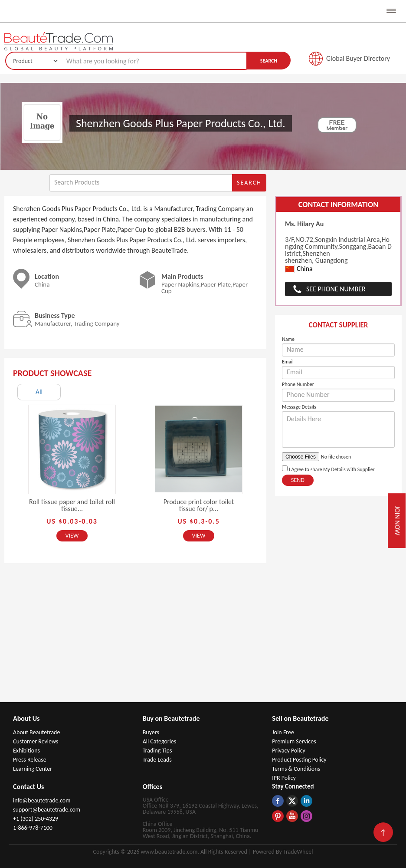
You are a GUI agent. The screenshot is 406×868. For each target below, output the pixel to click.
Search (269, 61)
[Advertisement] (203, 637)
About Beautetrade (36, 732)
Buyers (151, 732)
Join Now (397, 521)
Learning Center (33, 769)
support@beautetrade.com (47, 810)
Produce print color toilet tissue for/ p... (199, 505)
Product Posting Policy (299, 760)
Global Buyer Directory (358, 58)
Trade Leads (157, 760)
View (72, 536)
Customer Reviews (36, 741)
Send (298, 480)
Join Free (283, 732)
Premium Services (294, 741)
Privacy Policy (289, 751)
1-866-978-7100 (33, 828)
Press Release (30, 760)
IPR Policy (284, 778)
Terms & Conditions (296, 769)
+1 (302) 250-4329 (36, 819)
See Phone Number (336, 289)
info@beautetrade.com (42, 800)
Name (288, 339)
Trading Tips (157, 751)
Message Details (299, 407)
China (299, 269)
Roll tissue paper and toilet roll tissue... (72, 505)
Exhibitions (26, 751)
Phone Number (298, 384)
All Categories (160, 741)
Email (288, 362)
